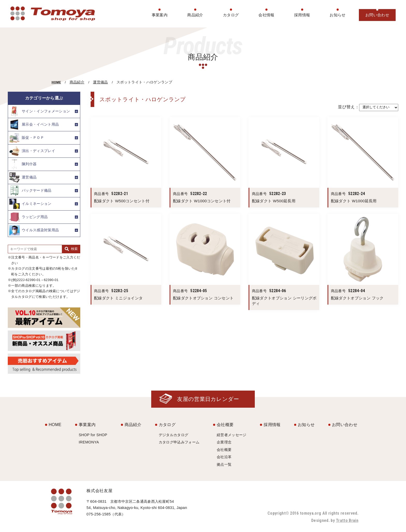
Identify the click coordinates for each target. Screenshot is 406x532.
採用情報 (302, 15)
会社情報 (266, 15)
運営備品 (100, 82)
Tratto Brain (347, 520)
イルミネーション (30, 204)
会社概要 (225, 425)
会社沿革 (224, 457)
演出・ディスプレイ (32, 151)
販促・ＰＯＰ (27, 138)
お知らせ (338, 15)
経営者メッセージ (232, 435)
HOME (56, 82)
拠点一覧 (224, 464)
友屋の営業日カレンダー (208, 399)
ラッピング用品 (28, 217)
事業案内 (160, 15)
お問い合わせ (377, 15)
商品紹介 (195, 15)
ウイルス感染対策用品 (34, 230)
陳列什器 (23, 164)
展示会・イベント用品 (34, 125)
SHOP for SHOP (93, 435)
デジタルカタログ (174, 435)
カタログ (231, 15)
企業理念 (224, 442)
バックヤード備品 (30, 191)
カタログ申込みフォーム (179, 442)
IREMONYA (89, 442)
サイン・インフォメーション (40, 111)
